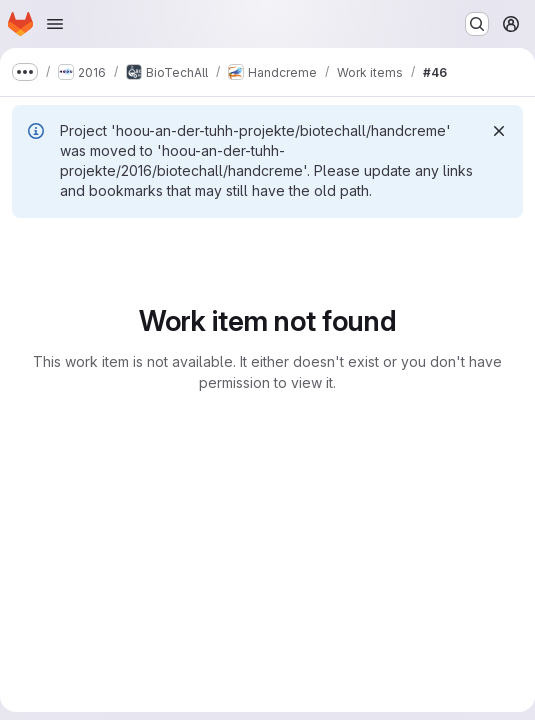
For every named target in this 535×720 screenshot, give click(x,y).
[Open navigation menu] (55, 24)
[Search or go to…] (477, 24)
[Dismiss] (499, 131)
